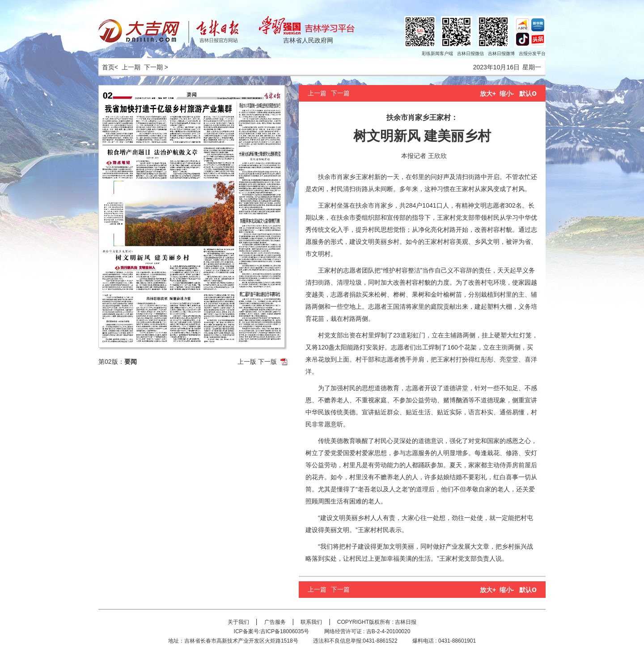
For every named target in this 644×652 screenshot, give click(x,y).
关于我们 (238, 622)
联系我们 (311, 622)
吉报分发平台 (532, 53)
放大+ (488, 94)
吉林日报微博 (501, 53)
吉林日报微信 (470, 53)
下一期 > (156, 67)
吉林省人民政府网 (308, 40)
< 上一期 (127, 67)
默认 (528, 94)
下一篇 (340, 93)
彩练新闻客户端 (437, 53)
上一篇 (317, 93)
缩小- (507, 94)
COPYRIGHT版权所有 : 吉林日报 (377, 622)
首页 (106, 67)
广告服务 (275, 622)
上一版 (247, 362)
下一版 (267, 362)
